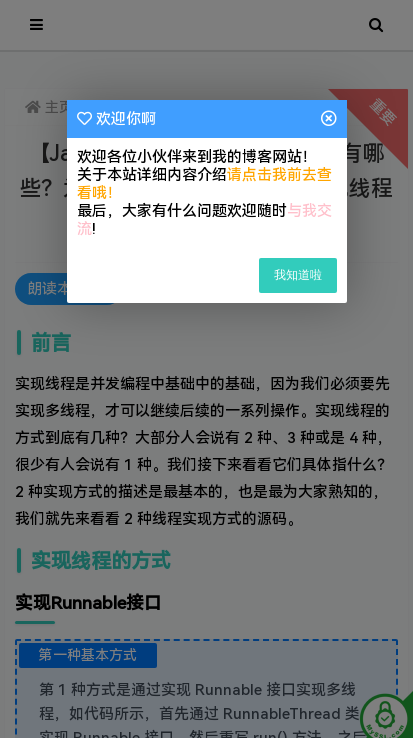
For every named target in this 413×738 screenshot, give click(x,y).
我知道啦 (298, 275)
